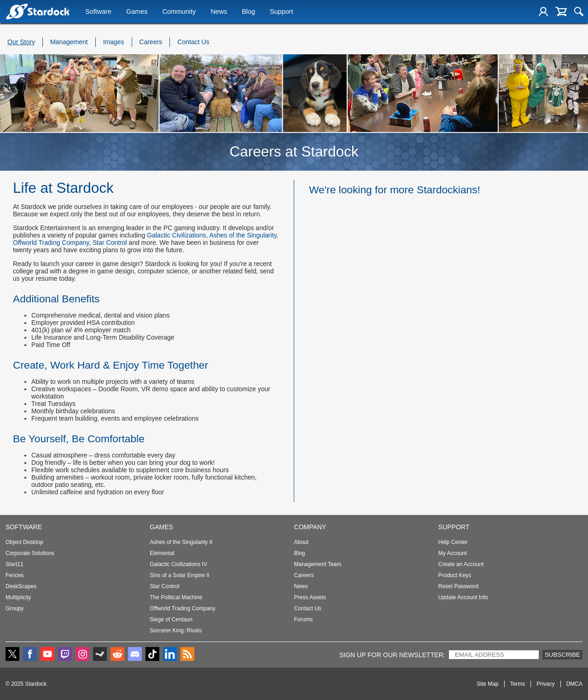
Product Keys (455, 575)
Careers (151, 42)
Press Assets (310, 597)
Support (281, 12)
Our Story (21, 42)
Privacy (545, 684)
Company (310, 527)
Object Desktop (24, 542)
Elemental (162, 553)
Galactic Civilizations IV (178, 564)
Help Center (453, 542)
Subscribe (562, 655)
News (219, 12)
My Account (453, 553)
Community (179, 12)
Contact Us (193, 42)
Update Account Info (463, 597)
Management (69, 42)
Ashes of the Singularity (243, 235)
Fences (15, 575)
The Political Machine (176, 597)
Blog (248, 12)
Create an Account (461, 564)
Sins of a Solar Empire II (179, 575)
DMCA (574, 684)
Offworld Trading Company (51, 243)
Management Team (318, 564)
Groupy (15, 608)
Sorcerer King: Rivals (176, 631)
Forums (304, 619)
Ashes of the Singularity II (181, 542)
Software (98, 12)
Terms (518, 684)
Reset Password (458, 586)
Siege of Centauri (171, 619)
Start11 (15, 564)
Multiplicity (18, 597)
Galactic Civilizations (176, 235)
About (301, 542)
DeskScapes (21, 586)
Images (114, 42)
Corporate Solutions (30, 553)
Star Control (110, 243)
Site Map (487, 684)
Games (137, 12)
